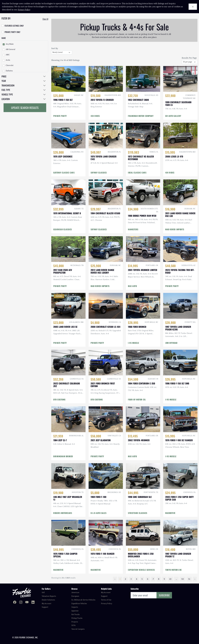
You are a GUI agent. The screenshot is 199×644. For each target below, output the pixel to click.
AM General (10, 49)
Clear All (45, 19)
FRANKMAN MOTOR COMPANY (141, 116)
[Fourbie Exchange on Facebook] (15, 603)
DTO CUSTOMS (59, 400)
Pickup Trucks (77, 618)
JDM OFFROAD (171, 343)
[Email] (144, 595)
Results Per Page (189, 58)
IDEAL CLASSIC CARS (137, 173)
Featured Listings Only (14, 26)
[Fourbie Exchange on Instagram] (21, 603)
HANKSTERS (133, 229)
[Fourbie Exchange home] (22, 593)
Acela (8, 60)
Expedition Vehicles (79, 604)
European (75, 596)
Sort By (55, 48)
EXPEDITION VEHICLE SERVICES (141, 570)
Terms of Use (106, 600)
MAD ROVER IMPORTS (175, 229)
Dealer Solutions (48, 600)
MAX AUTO (132, 286)
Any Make (10, 44)
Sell (43, 593)
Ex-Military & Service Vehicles (83, 600)
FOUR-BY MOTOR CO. (137, 400)
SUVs (73, 625)
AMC (8, 55)
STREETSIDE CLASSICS (138, 513)
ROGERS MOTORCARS (63, 513)
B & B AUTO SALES (98, 513)
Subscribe (164, 595)
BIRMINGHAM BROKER (63, 456)
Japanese (75, 611)
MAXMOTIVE (170, 513)
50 (183, 579)
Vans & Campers (78, 629)
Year (4, 81)
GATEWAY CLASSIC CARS (64, 173)
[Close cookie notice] (193, 7)
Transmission (8, 85)
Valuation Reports (49, 596)
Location (6, 99)
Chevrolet (10, 65)
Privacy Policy (107, 604)
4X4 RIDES (95, 116)
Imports (75, 607)
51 (189, 579)
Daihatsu (9, 71)
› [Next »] (195, 579)
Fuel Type (6, 90)
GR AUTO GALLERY (173, 116)
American (75, 593)
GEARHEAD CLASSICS (63, 229)
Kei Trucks (76, 615)
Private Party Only (12, 32)
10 (170, 579)
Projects (75, 622)
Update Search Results (25, 108)
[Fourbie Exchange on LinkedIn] (33, 603)
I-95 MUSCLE (134, 343)
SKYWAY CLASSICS (99, 173)
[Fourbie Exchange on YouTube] (27, 603)
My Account (47, 604)
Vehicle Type (7, 94)
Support (45, 607)
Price (4, 76)
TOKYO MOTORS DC (173, 570)
